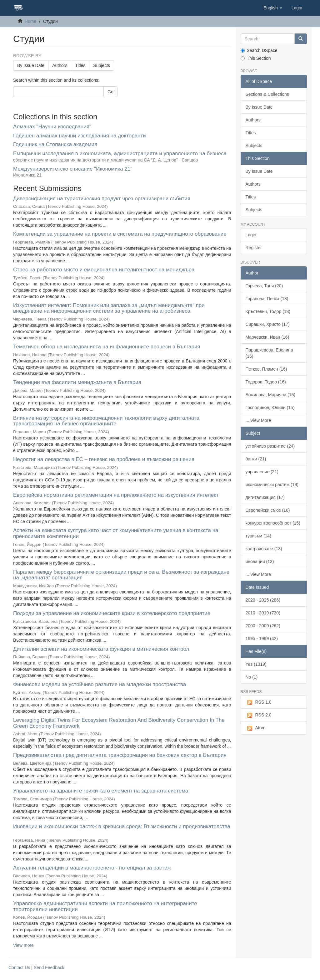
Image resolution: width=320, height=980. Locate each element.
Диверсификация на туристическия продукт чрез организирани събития (102, 199)
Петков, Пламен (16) (266, 369)
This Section (256, 58)
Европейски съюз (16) (268, 510)
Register (254, 248)
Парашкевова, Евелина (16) (269, 353)
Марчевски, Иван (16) (267, 337)
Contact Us (19, 967)
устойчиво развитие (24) (270, 446)
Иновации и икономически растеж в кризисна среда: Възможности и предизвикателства (122, 826)
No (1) (252, 677)
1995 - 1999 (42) (262, 639)
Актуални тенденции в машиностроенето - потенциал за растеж (92, 868)
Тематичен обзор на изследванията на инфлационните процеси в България (107, 347)
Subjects (102, 65)
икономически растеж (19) (272, 485)
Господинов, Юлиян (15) (270, 408)
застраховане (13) (264, 549)
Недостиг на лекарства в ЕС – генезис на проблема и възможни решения (104, 459)
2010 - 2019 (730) (263, 613)
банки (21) (256, 459)
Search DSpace (259, 50)
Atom (256, 728)
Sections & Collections (267, 94)
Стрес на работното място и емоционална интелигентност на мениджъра (104, 270)
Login (251, 235)
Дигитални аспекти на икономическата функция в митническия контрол (101, 649)
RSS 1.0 (259, 702)
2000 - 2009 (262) (263, 626)
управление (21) (262, 472)
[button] (273, 8)
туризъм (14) (258, 536)
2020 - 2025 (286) (263, 600)
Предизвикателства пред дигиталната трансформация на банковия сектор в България (120, 755)
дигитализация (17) (265, 497)
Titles (80, 65)
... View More (258, 420)
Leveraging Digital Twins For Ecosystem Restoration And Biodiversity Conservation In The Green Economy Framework (119, 723)
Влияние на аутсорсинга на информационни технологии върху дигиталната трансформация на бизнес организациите (106, 421)
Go (110, 92)
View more (23, 945)
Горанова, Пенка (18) (267, 299)
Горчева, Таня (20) (264, 286)
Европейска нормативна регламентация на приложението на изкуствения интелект (116, 495)
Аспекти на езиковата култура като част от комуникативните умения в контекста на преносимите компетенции (116, 533)
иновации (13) (260, 562)
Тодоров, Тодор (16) (266, 382)
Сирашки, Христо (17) (268, 324)
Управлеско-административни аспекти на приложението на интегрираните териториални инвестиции (105, 906)
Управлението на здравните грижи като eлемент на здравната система (101, 791)
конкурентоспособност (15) (273, 523)
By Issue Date (31, 65)
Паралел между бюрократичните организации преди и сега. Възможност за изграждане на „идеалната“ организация (121, 575)
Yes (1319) (256, 664)
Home (30, 21)
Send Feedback (49, 967)
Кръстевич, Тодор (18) (268, 311)
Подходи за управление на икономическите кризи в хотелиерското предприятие (112, 613)
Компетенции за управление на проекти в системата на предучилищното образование (120, 234)
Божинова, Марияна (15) (270, 395)
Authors (60, 65)
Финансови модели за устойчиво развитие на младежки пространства (100, 684)
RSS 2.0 (259, 715)
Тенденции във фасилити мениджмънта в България (77, 382)
